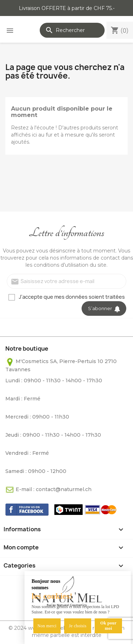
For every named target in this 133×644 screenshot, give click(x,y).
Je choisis (77, 626)
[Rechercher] (72, 30)
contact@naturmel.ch (64, 489)
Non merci (47, 626)
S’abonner (104, 308)
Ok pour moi (109, 626)
